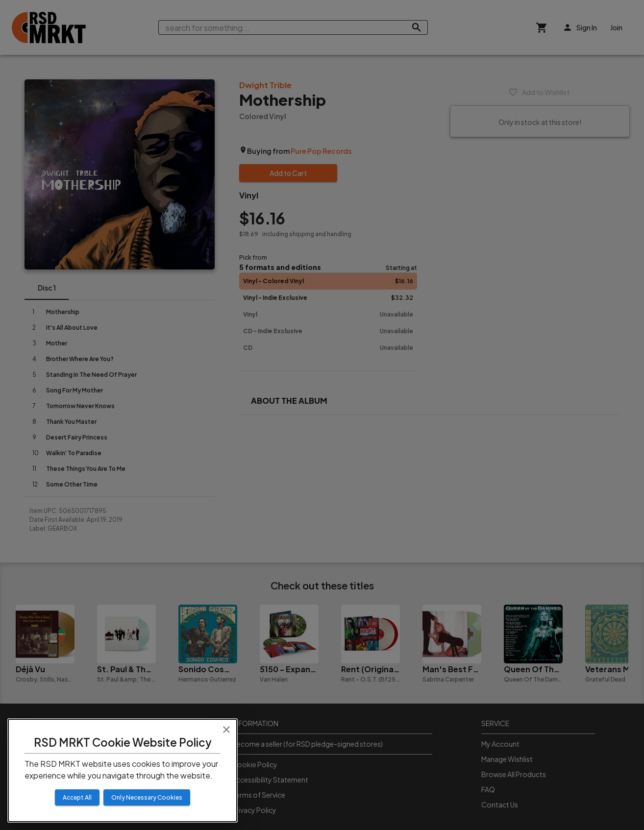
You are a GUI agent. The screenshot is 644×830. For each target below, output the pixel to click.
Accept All (77, 797)
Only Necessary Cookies (147, 797)
